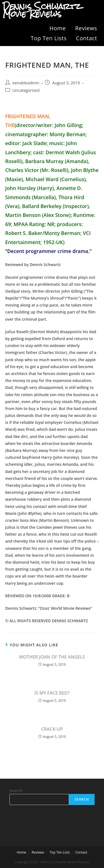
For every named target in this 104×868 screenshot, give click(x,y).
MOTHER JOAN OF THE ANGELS (52, 657)
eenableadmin (26, 83)
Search (16, 790)
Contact (87, 38)
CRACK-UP (52, 729)
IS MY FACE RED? (52, 693)
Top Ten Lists (49, 38)
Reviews (86, 28)
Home (58, 28)
